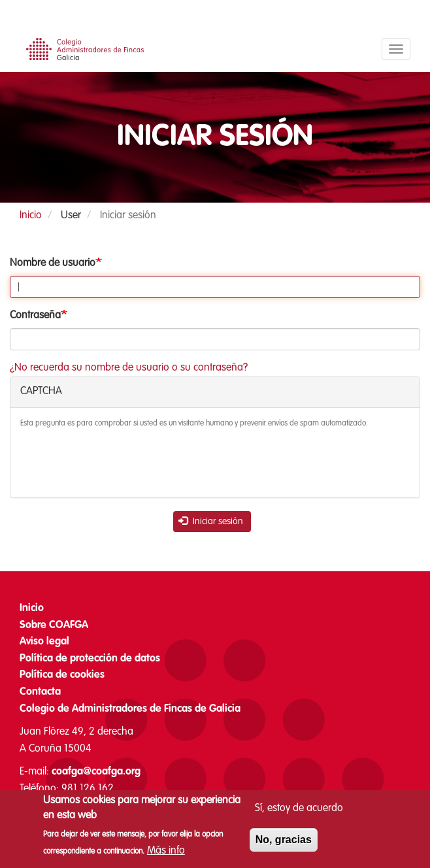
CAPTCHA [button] (41, 392)
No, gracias (284, 841)
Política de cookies (62, 675)
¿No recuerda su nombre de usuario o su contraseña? (129, 368)
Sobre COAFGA (54, 626)
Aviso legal (44, 642)
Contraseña (35, 316)
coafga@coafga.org (96, 772)
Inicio (31, 216)
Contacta (40, 692)
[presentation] (120, 462)
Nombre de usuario (53, 263)
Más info (166, 852)
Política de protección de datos (90, 659)
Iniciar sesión (211, 521)
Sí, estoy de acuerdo (299, 810)
